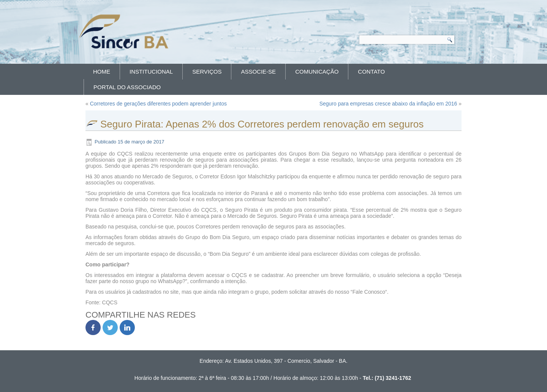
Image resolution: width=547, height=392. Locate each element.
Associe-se (258, 72)
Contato (371, 72)
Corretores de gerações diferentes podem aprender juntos (158, 104)
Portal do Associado (127, 87)
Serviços (207, 72)
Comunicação (317, 72)
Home (102, 72)
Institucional (151, 72)
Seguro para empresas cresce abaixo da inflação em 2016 (388, 104)
